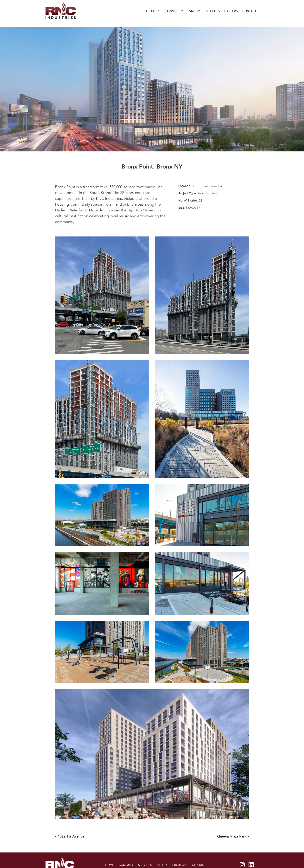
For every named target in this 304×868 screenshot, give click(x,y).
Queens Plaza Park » (233, 836)
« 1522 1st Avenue (70, 836)
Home (110, 863)
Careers (231, 11)
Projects (212, 11)
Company (126, 863)
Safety (195, 11)
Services (172, 11)
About (151, 11)
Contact (249, 11)
